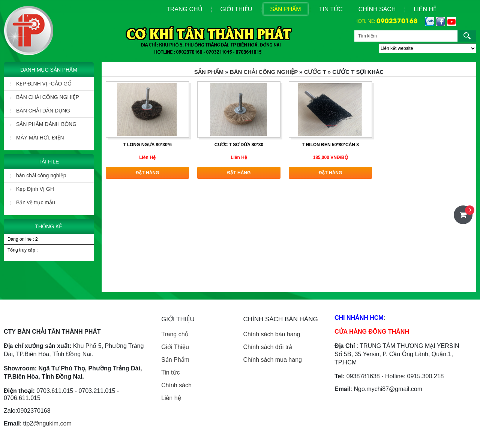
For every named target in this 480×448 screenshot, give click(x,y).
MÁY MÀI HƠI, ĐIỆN (37, 138)
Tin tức (171, 372)
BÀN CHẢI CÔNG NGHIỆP (45, 97)
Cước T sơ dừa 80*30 (239, 145)
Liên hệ (171, 398)
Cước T (315, 72)
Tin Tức (331, 9)
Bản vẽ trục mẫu (33, 202)
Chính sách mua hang (272, 360)
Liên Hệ (425, 9)
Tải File (49, 162)
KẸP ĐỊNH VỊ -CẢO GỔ (41, 84)
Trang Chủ (184, 9)
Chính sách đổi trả (268, 347)
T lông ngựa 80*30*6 (147, 145)
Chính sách (377, 9)
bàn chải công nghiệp (38, 175)
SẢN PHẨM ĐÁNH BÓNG (43, 124)
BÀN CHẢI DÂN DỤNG (40, 111)
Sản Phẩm (285, 9)
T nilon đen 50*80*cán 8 (330, 145)
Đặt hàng (148, 173)
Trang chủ (175, 334)
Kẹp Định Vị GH (32, 189)
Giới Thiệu (236, 9)
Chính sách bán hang (271, 334)
